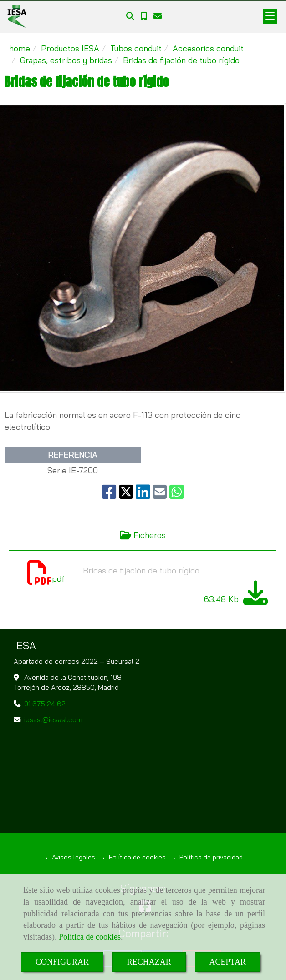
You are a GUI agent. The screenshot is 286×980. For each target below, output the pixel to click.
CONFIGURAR (62, 962)
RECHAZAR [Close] (149, 962)
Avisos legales (73, 857)
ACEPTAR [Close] (228, 962)
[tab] (143, 535)
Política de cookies (90, 937)
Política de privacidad (210, 857)
